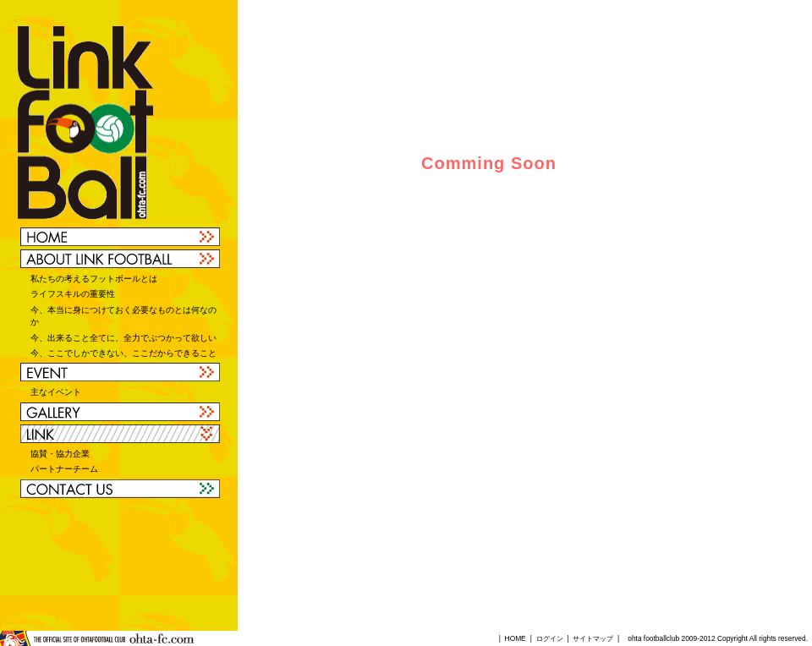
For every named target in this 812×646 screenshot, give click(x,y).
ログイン (550, 638)
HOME (516, 638)
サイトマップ (593, 638)
